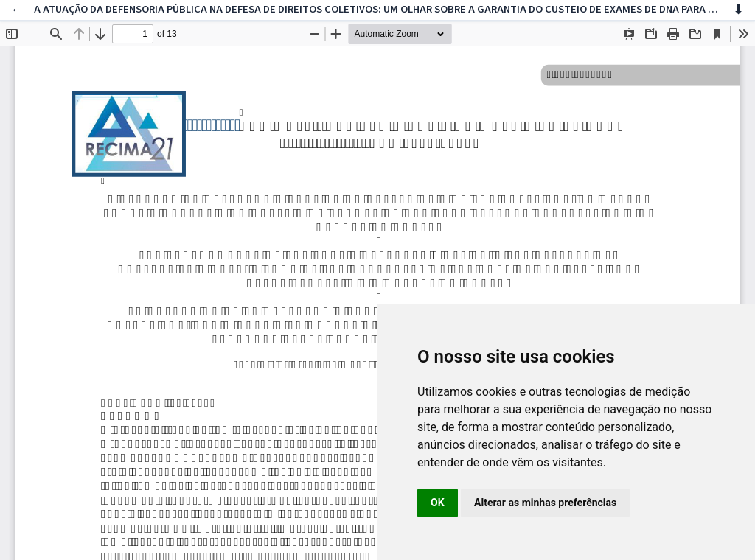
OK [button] (438, 503)
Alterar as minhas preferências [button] (545, 503)
